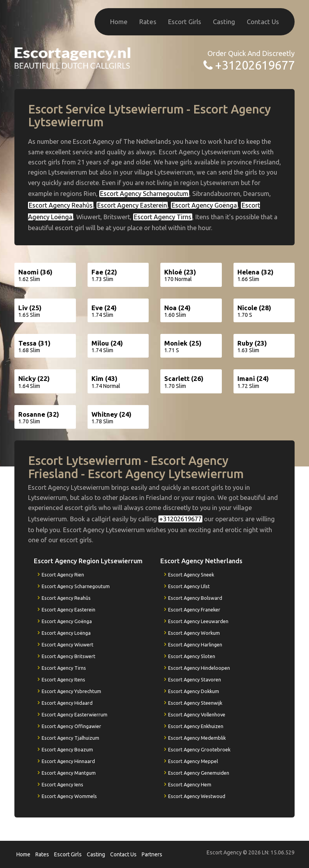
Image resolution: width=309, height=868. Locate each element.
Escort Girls (185, 22)
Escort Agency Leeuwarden (198, 621)
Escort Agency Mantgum (69, 773)
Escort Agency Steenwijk (195, 703)
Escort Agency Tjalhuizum (70, 738)
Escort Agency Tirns (163, 217)
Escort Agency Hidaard (67, 703)
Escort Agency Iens (62, 784)
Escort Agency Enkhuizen (196, 726)
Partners (152, 854)
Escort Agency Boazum (67, 749)
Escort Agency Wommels (69, 796)
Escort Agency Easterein (132, 205)
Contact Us (263, 22)
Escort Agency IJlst (189, 586)
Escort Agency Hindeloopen (199, 668)
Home (119, 22)
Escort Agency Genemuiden (199, 773)
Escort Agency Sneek (191, 575)
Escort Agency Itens (63, 679)
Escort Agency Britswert (68, 656)
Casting (224, 22)
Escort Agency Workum (194, 633)
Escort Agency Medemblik (197, 738)
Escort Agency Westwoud (197, 796)
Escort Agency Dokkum (194, 691)
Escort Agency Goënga (204, 205)
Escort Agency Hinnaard (68, 761)
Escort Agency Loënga (66, 633)
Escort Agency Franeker (194, 610)
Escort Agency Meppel (193, 761)
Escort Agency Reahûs (61, 205)
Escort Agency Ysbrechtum (71, 691)
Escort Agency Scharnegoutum (144, 194)
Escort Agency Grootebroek (199, 749)
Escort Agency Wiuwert (68, 644)
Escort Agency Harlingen (195, 644)
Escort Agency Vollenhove (197, 714)
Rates (148, 22)
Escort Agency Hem (190, 784)
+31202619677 (255, 65)
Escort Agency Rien (63, 575)
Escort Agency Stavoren (195, 679)
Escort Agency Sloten (192, 656)
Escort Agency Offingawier (71, 726)
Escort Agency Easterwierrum (75, 714)
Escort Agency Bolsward (195, 598)
